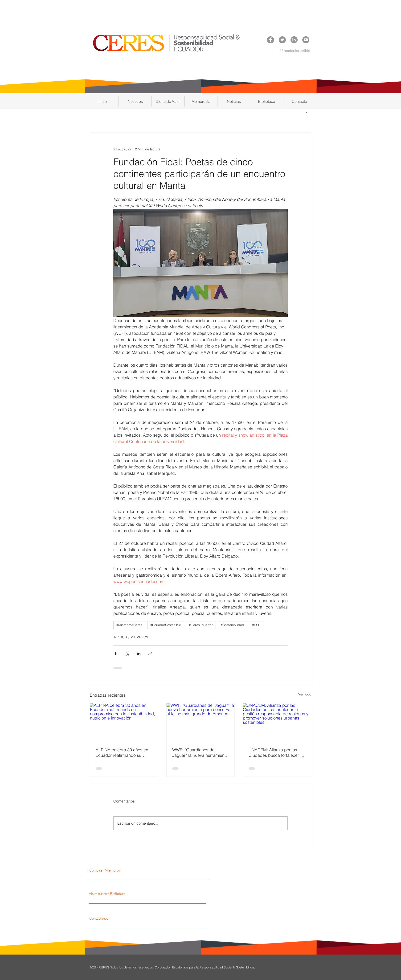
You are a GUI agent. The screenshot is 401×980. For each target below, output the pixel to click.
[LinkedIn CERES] (294, 40)
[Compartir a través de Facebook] (116, 653)
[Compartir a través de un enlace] (150, 653)
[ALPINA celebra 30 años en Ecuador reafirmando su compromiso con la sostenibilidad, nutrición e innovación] (124, 722)
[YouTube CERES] (306, 40)
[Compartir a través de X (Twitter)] (127, 653)
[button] (135, 101)
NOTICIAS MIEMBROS (131, 637)
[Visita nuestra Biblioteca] (134, 893)
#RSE (256, 625)
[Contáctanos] (131, 918)
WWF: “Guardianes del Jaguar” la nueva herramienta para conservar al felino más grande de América (200, 753)
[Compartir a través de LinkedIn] (139, 653)
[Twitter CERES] (282, 40)
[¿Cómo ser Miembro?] (129, 870)
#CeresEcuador (201, 625)
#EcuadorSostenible (166, 625)
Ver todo (305, 694)
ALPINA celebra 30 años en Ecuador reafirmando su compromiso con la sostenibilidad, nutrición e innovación (122, 753)
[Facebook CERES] (270, 40)
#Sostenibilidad (232, 625)
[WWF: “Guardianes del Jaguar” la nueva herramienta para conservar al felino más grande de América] (201, 722)
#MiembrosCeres (129, 625)
